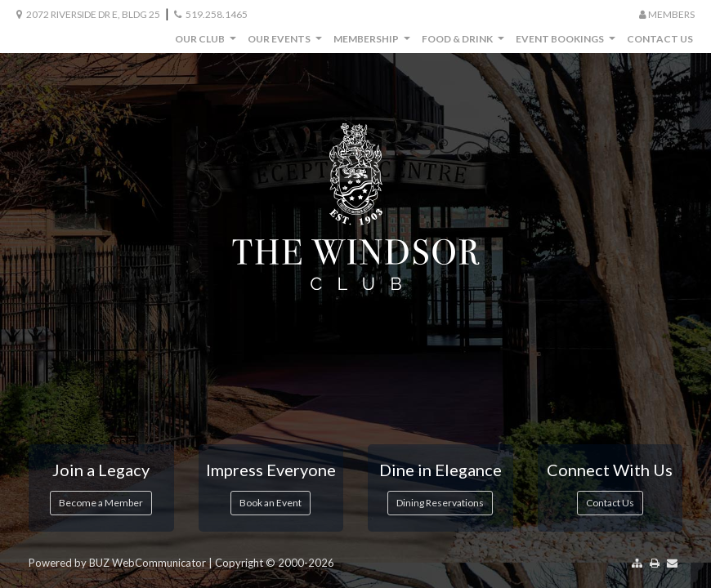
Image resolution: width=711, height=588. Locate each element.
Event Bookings (568, 43)
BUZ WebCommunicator (148, 563)
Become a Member (101, 503)
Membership (374, 43)
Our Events (287, 43)
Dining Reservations (440, 503)
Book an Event (271, 503)
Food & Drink (465, 43)
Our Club (208, 43)
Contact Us (660, 39)
